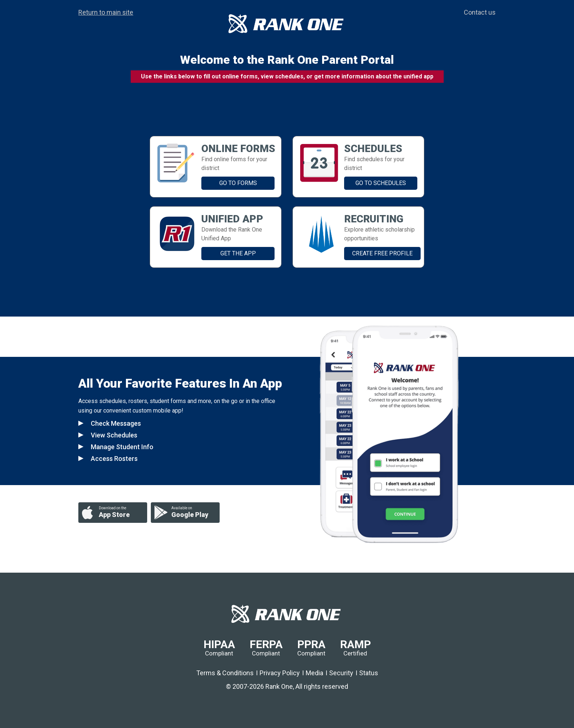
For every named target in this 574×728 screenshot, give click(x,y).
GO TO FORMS (238, 183)
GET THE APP (238, 253)
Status (369, 673)
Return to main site (106, 12)
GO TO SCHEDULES (381, 183)
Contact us (480, 12)
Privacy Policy (280, 673)
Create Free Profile (382, 253)
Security (341, 673)
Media (314, 673)
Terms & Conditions (225, 673)
